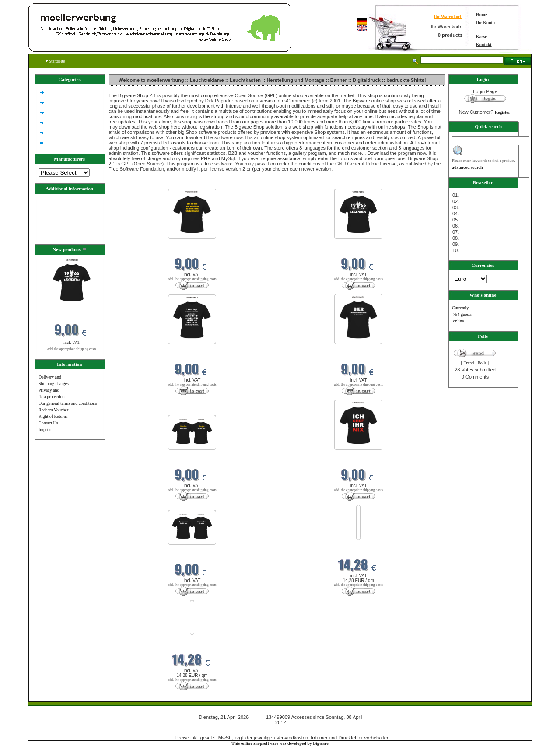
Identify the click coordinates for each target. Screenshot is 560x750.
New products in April (129, 183)
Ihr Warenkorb (448, 16)
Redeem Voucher (53, 410)
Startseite (55, 61)
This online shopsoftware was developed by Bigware (280, 743)
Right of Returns (53, 416)
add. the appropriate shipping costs (72, 349)
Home (482, 15)
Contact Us (48, 423)
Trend (469, 363)
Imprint (45, 429)
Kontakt (484, 44)
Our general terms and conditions (68, 403)
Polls (482, 363)
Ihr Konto (485, 23)
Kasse (481, 37)
